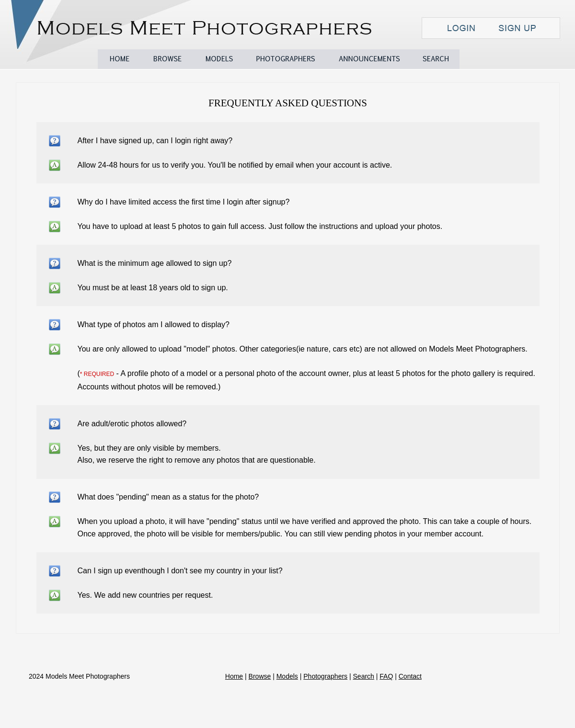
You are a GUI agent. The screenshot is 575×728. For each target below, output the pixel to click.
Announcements (370, 59)
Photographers (286, 59)
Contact (531, 59)
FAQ (481, 59)
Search (436, 59)
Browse (167, 59)
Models (219, 59)
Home (119, 59)
